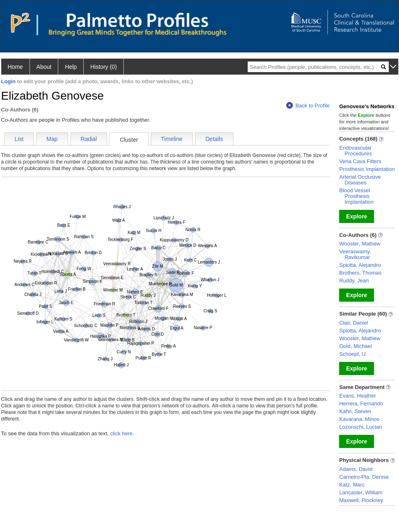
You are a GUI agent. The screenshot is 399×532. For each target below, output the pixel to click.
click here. (122, 433)
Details (214, 139)
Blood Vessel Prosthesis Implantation (356, 196)
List (19, 139)
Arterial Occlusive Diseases (360, 180)
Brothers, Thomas (360, 273)
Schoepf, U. (353, 354)
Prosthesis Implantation (367, 169)
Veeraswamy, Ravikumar (355, 254)
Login (8, 81)
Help (71, 67)
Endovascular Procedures (355, 151)
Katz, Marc (352, 485)
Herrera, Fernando (361, 404)
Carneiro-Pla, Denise (364, 477)
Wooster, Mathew (360, 244)
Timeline (172, 139)
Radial (89, 139)
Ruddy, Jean (354, 281)
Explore (357, 216)
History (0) (104, 67)
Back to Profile (308, 106)
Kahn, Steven (355, 411)
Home (15, 67)
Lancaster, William (361, 492)
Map (52, 139)
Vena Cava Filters (360, 161)
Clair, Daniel (353, 323)
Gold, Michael (355, 346)
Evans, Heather (358, 396)
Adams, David (356, 469)
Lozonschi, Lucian (360, 427)
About (44, 67)
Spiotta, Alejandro (360, 265)
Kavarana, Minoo (359, 419)
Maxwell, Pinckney (361, 500)
